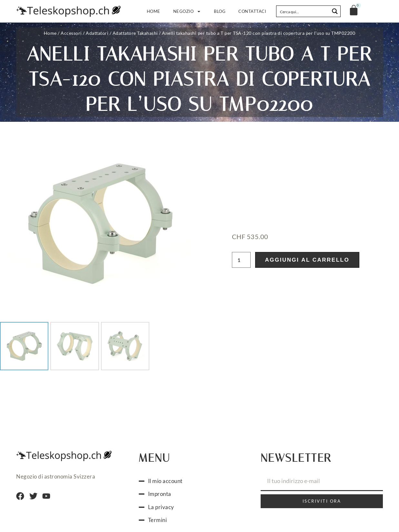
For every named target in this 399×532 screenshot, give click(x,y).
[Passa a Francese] (194, 515)
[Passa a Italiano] (206, 515)
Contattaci (252, 11)
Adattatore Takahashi (135, 33)
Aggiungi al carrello (307, 235)
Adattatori (97, 33)
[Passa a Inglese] (218, 515)
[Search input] (303, 11)
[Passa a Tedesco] (181, 515)
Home (154, 11)
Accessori (71, 33)
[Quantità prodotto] (241, 235)
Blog (220, 11)
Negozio (187, 11)
